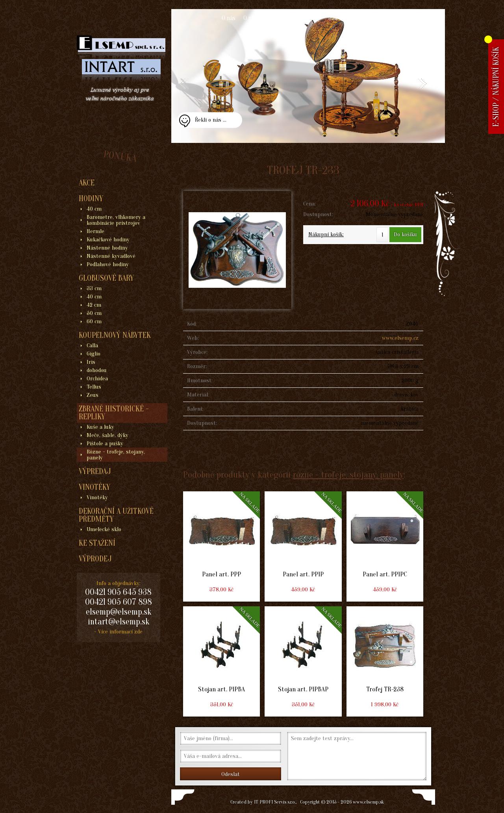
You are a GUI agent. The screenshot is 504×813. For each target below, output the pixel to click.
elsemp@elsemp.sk (119, 612)
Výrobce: (197, 352)
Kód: (192, 324)
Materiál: (198, 395)
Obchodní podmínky (295, 18)
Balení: (195, 409)
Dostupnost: (318, 214)
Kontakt (384, 18)
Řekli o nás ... (211, 120)
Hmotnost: (200, 381)
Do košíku (405, 234)
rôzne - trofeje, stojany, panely (348, 475)
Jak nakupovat (347, 18)
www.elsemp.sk (368, 802)
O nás (229, 18)
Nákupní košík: (326, 234)
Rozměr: (197, 366)
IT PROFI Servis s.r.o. (275, 802)
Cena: (309, 204)
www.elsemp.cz (400, 338)
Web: (193, 338)
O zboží (253, 18)
